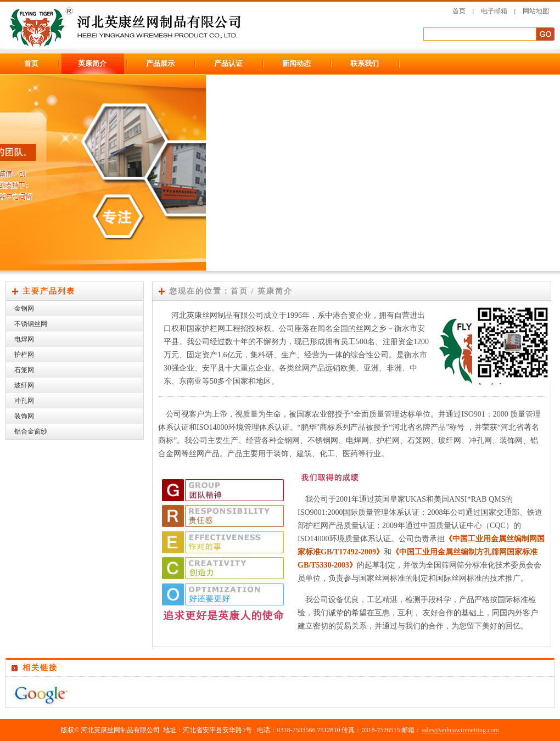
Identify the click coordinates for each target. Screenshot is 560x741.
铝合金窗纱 (31, 431)
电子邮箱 (494, 11)
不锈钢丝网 (31, 324)
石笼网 (24, 370)
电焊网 (24, 339)
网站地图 (536, 11)
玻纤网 (24, 385)
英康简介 (92, 63)
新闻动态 (296, 63)
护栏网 (24, 355)
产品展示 (160, 63)
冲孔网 (24, 401)
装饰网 (24, 416)
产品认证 (228, 63)
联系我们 (365, 63)
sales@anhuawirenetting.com (460, 730)
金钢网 (24, 308)
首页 (459, 11)
